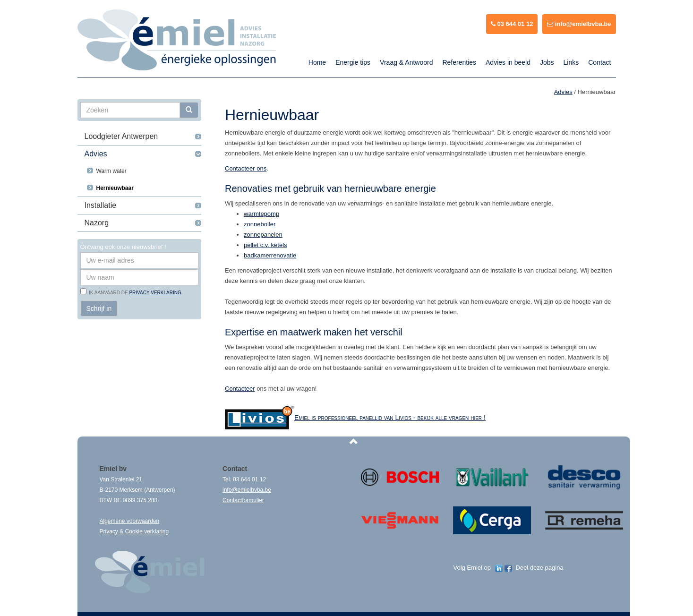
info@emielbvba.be (579, 24)
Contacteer (240, 389)
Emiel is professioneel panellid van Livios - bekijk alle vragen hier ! (390, 418)
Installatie (101, 205)
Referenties (459, 62)
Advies (96, 154)
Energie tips (353, 62)
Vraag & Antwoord (406, 62)
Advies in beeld (508, 62)
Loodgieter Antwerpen (121, 136)
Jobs (547, 62)
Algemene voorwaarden (130, 521)
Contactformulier (243, 500)
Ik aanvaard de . (135, 293)
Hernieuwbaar (115, 188)
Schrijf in (99, 308)
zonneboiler (260, 224)
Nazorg (97, 223)
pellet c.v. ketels (265, 245)
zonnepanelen (263, 235)
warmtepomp (261, 214)
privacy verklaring (155, 293)
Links (571, 62)
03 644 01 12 (512, 24)
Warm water (111, 171)
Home (317, 62)
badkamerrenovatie (270, 255)
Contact (599, 62)
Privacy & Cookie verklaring (134, 531)
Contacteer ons (246, 168)
